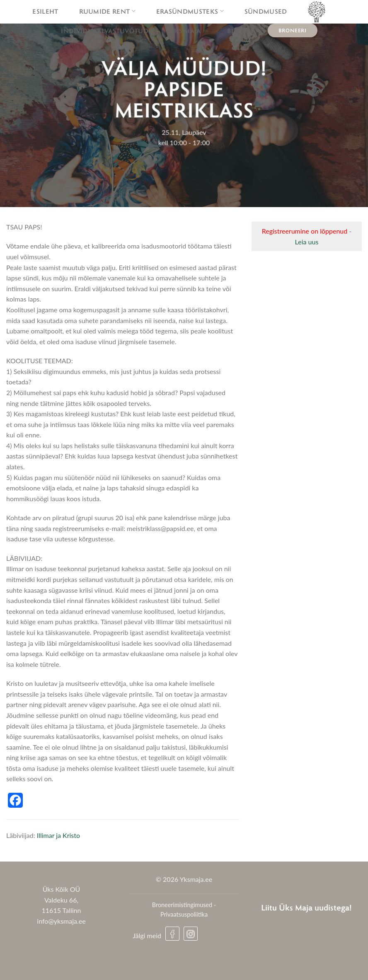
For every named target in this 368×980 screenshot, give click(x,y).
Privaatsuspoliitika (184, 914)
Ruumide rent (107, 11)
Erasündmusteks (190, 11)
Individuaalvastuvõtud (105, 31)
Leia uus (307, 242)
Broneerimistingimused (182, 905)
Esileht (45, 11)
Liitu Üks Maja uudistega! (306, 907)
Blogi (237, 31)
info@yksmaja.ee (61, 921)
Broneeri (293, 30)
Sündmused (266, 11)
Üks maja (188, 31)
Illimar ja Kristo (58, 835)
